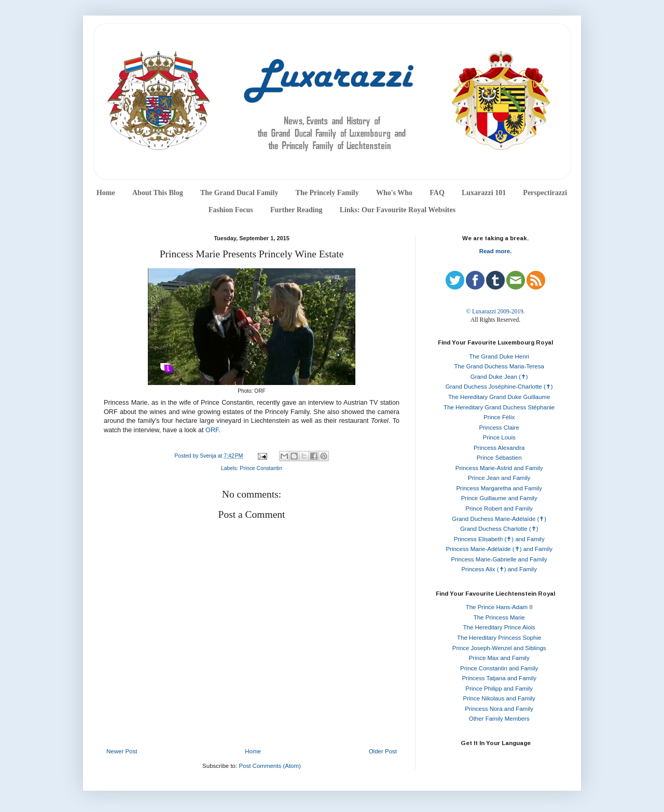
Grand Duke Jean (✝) (499, 377)
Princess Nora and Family (499, 709)
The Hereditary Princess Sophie (499, 638)
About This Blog (158, 193)
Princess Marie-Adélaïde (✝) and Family (499, 549)
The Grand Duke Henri (499, 356)
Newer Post (122, 751)
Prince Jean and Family (499, 478)
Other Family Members (499, 719)
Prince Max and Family (499, 658)
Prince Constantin (261, 468)
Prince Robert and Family (499, 508)
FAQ (437, 193)
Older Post (383, 751)
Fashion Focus (231, 210)
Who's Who (394, 193)
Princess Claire (499, 428)
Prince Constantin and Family (499, 668)
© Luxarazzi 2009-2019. (495, 311)
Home (106, 193)
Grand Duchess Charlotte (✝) (499, 529)
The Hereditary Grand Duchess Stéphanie (499, 407)
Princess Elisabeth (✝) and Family (499, 539)
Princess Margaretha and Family (499, 488)
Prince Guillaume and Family (499, 498)
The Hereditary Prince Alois (499, 627)
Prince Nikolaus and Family (499, 698)
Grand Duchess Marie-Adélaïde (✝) (499, 519)
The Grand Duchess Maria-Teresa (499, 366)
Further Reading (296, 210)
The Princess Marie (499, 617)
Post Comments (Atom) (270, 766)
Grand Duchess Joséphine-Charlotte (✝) (499, 387)
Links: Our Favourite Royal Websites (398, 210)
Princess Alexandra (499, 448)
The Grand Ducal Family (239, 193)
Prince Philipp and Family (499, 689)
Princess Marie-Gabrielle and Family (499, 559)
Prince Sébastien (499, 458)
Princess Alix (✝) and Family (499, 569)
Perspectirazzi (545, 193)
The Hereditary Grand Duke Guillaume (499, 397)
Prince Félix (499, 417)
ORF (212, 430)
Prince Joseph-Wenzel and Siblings (499, 648)
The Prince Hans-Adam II (499, 607)
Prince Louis (499, 437)
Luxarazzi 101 (484, 193)
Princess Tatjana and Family (499, 678)
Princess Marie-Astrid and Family (499, 468)
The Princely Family (327, 193)
